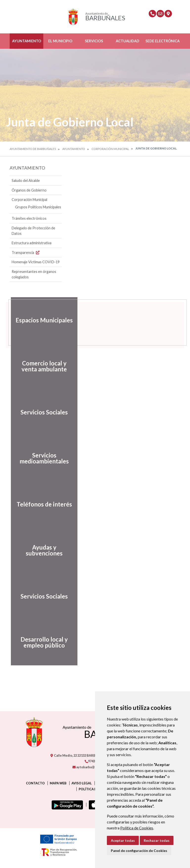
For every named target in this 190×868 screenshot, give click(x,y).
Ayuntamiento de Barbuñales (33, 149)
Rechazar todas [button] (157, 840)
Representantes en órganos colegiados (34, 274)
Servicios (94, 41)
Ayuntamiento (27, 41)
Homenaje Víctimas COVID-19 (36, 262)
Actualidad (128, 41)
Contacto (35, 783)
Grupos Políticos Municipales (38, 207)
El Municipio (60, 41)
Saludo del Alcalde (26, 181)
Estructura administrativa (32, 243)
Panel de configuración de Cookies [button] (139, 851)
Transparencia (26, 253)
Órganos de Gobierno (29, 190)
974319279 (94, 761)
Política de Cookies (137, 828)
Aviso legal (82, 783)
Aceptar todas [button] (123, 840)
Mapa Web (58, 783)
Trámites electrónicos (29, 218)
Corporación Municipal (110, 149)
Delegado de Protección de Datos (33, 231)
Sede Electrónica (163, 41)
